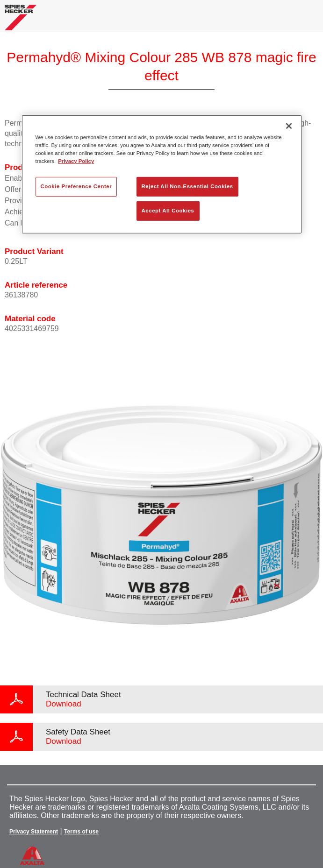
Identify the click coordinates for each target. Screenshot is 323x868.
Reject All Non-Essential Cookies (187, 186)
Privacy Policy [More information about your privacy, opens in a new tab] (76, 161)
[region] (162, 174)
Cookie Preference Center (76, 186)
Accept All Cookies (168, 211)
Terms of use (81, 832)
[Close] (289, 126)
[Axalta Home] (21, 21)
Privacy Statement (34, 832)
